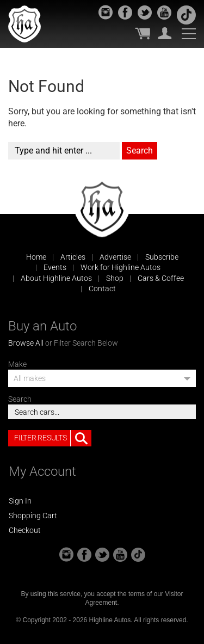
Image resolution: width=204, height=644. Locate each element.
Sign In (20, 501)
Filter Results (53, 438)
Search (20, 399)
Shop (115, 278)
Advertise (115, 257)
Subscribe (162, 257)
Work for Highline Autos (120, 267)
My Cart (143, 33)
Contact (102, 289)
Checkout (25, 530)
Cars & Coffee (161, 278)
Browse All (26, 343)
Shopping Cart (33, 516)
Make (17, 364)
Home (36, 257)
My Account (165, 33)
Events (55, 267)
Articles (73, 257)
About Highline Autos (56, 278)
